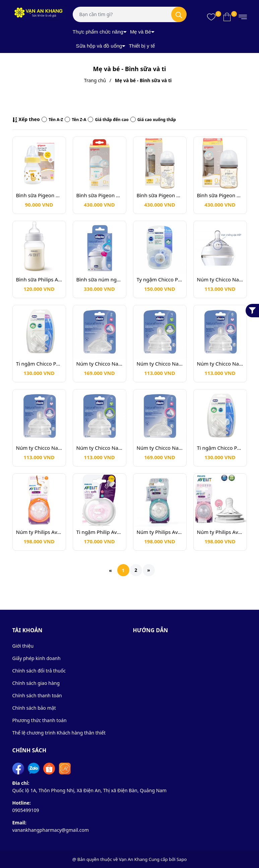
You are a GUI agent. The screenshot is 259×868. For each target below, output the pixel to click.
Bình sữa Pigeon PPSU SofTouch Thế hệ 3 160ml (100, 195)
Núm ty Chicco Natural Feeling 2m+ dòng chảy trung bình (100, 364)
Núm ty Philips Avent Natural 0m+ (220, 532)
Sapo (182, 859)
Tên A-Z (52, 120)
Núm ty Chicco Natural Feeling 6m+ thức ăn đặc (220, 279)
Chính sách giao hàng (36, 683)
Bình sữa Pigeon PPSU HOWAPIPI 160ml (220, 195)
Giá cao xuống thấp (153, 120)
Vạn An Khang (133, 859)
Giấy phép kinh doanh (37, 658)
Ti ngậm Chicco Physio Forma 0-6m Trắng (39, 364)
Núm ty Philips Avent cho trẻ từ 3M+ (160, 532)
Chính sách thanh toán (37, 695)
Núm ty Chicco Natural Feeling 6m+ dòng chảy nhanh (220, 364)
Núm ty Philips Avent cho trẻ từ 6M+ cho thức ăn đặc (39, 532)
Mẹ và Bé (141, 32)
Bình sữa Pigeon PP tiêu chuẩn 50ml (39, 195)
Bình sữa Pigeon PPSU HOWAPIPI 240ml (160, 195)
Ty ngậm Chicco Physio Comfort (160, 279)
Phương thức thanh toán (40, 720)
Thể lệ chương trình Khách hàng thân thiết (59, 733)
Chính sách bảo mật (34, 708)
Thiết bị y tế (142, 46)
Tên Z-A (75, 120)
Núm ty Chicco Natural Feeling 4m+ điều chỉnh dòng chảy (160, 364)
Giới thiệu (23, 646)
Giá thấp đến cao (108, 120)
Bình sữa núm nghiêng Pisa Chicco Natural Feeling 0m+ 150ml (100, 279)
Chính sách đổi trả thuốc (39, 671)
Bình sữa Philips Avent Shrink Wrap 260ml (39, 279)
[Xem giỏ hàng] (227, 17)
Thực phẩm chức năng (98, 32)
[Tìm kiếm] (179, 14)
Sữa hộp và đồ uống (99, 46)
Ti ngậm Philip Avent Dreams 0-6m (100, 532)
